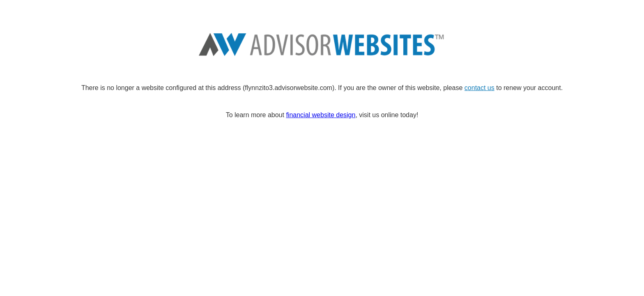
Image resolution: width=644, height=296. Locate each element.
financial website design (321, 115)
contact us (480, 88)
